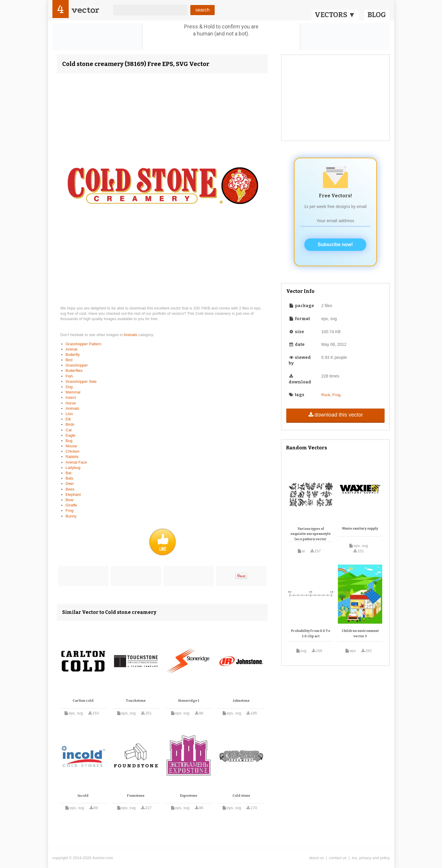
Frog (70, 510)
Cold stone (241, 796)
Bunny (71, 516)
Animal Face (76, 462)
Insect (71, 397)
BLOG (377, 15)
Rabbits (72, 457)
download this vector (335, 415)
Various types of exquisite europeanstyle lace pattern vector (311, 534)
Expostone (189, 796)
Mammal (73, 392)
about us (316, 858)
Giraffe (71, 505)
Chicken (73, 451)
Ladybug (73, 468)
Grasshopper (77, 365)
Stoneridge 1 (189, 701)
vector (85, 10)
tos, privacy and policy (371, 858)
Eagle (71, 435)
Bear (70, 500)
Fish (69, 376)
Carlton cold (83, 701)
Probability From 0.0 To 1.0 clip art (311, 634)
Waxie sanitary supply (360, 529)
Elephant (73, 494)
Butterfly (73, 355)
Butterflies (74, 371)
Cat (69, 430)
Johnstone (241, 701)
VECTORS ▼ (335, 15)
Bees (70, 489)
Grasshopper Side (81, 381)
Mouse (71, 446)
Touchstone (136, 701)
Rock (326, 395)
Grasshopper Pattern (84, 344)
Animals (131, 335)
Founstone (136, 796)
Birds (70, 424)
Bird (69, 360)
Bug (69, 441)
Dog (69, 387)
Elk (68, 419)
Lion (69, 414)
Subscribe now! (335, 245)
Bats (70, 478)
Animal (72, 349)
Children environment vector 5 (360, 634)
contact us (338, 858)
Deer (70, 484)
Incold (83, 796)
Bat (69, 473)
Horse (71, 403)
